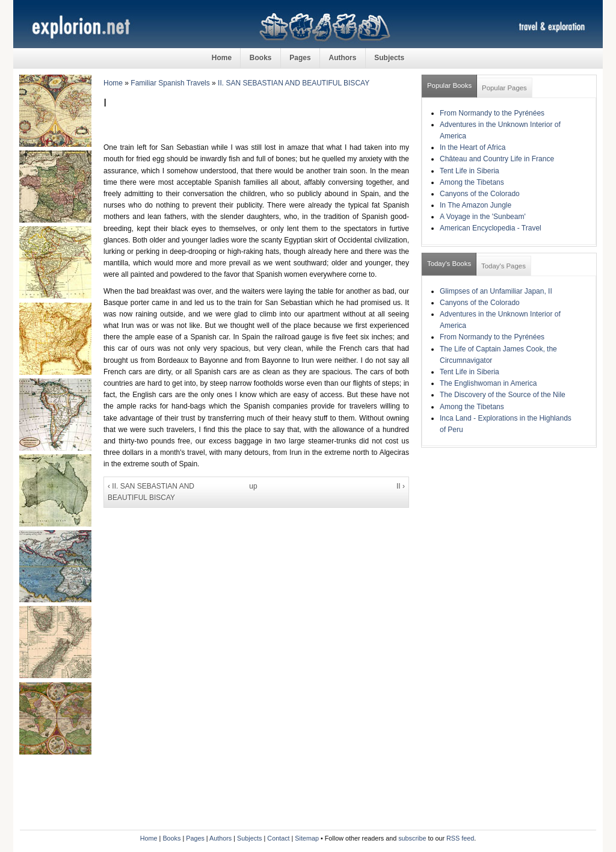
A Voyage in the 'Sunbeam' (483, 217)
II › (401, 486)
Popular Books (449, 85)
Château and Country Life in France (497, 159)
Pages (300, 58)
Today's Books (449, 264)
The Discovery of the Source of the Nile (503, 395)
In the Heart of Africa (473, 147)
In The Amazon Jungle (476, 205)
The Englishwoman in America (488, 383)
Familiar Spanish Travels (170, 83)
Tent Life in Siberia (470, 171)
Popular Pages (504, 88)
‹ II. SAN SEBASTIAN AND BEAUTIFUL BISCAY (151, 492)
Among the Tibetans (472, 182)
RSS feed (460, 838)
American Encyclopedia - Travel (491, 228)
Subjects (389, 58)
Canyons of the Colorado (480, 194)
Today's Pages (504, 266)
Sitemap (307, 838)
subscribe (412, 838)
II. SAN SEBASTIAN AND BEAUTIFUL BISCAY (294, 83)
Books (261, 58)
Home (222, 58)
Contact (278, 838)
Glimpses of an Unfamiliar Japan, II (496, 291)
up (253, 486)
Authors (342, 58)
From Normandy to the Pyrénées (492, 113)
